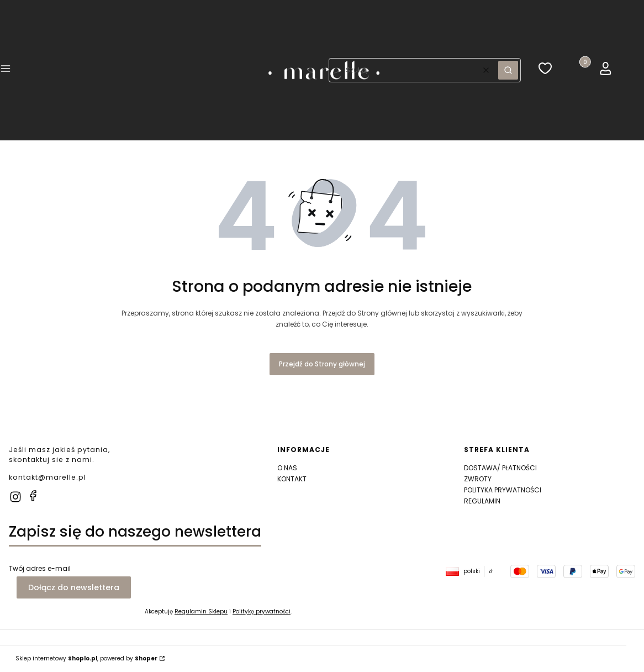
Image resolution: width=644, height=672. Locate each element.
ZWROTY (478, 479)
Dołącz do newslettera (74, 587)
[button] (6, 70)
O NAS (287, 468)
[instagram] (15, 497)
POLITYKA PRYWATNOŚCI (503, 490)
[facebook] (33, 496)
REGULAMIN (482, 501)
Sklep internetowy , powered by (86, 658)
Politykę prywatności (262, 611)
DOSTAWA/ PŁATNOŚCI (500, 468)
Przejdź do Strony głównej (322, 364)
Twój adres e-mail (40, 568)
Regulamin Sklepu (201, 611)
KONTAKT (292, 479)
